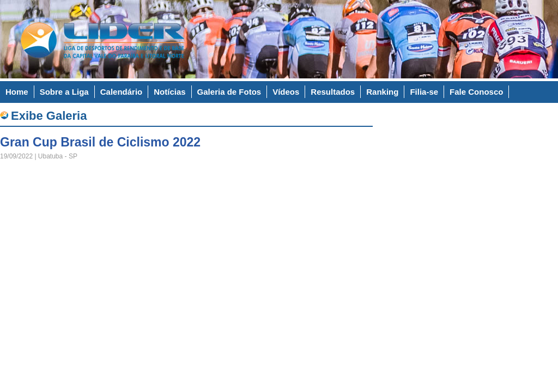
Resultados (333, 92)
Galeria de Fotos (229, 92)
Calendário (122, 92)
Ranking (382, 92)
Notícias (169, 92)
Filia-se (424, 92)
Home (17, 92)
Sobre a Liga (64, 92)
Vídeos (286, 92)
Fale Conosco (476, 92)
